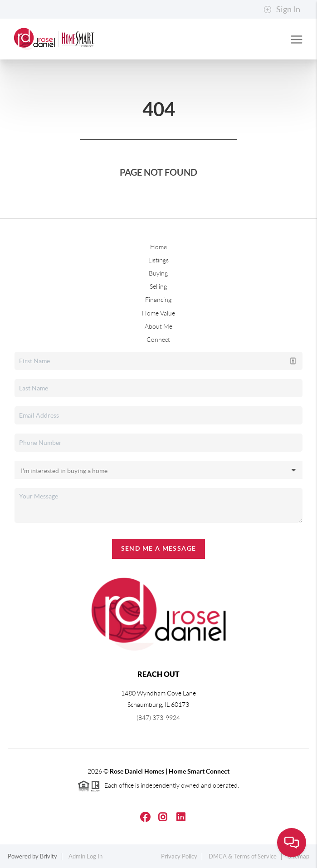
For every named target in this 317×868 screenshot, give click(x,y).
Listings (158, 260)
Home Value (158, 313)
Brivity (49, 856)
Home (158, 247)
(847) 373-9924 (158, 718)
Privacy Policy (179, 856)
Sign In (282, 10)
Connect (158, 340)
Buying (158, 273)
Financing (158, 300)
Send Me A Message (159, 548)
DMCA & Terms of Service (243, 856)
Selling (158, 286)
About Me (158, 326)
